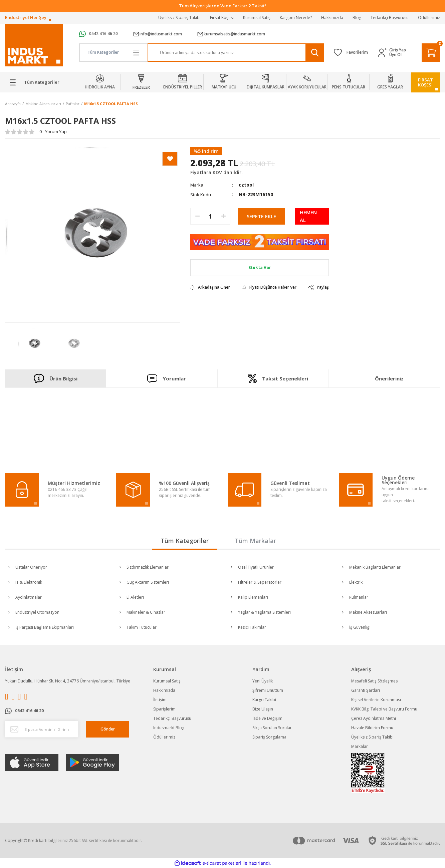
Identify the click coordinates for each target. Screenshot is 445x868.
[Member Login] (384, 53)
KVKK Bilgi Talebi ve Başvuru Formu (384, 709)
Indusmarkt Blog (169, 728)
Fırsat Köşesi (222, 18)
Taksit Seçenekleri (278, 378)
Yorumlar (167, 379)
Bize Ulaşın (263, 709)
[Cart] (431, 53)
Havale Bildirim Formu (372, 728)
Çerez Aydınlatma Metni (374, 718)
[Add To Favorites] (170, 159)
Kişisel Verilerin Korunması (376, 700)
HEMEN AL (308, 216)
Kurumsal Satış (257, 18)
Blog (357, 18)
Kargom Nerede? (296, 18)
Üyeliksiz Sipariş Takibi (179, 18)
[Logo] (34, 45)
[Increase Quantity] (223, 216)
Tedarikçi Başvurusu (390, 18)
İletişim (160, 700)
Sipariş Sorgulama (269, 737)
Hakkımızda (332, 18)
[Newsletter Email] (42, 729)
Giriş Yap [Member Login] (398, 50)
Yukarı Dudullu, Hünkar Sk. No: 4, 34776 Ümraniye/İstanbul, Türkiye (68, 681)
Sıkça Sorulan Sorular (272, 728)
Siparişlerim (164, 709)
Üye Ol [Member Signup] (395, 55)
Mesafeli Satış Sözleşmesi (375, 681)
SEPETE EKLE (261, 216)
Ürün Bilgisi (56, 378)
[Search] (236, 53)
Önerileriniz (389, 378)
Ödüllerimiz (429, 18)
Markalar (360, 746)
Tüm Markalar (255, 541)
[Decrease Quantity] (197, 216)
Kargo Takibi (264, 700)
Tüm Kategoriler (185, 541)
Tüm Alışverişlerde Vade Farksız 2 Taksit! (222, 6)
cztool (246, 185)
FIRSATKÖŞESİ (425, 82)
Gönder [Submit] (108, 729)
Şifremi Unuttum (268, 690)
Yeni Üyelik (263, 681)
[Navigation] (37, 82)
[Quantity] (210, 216)
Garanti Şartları (366, 690)
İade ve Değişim (267, 718)
